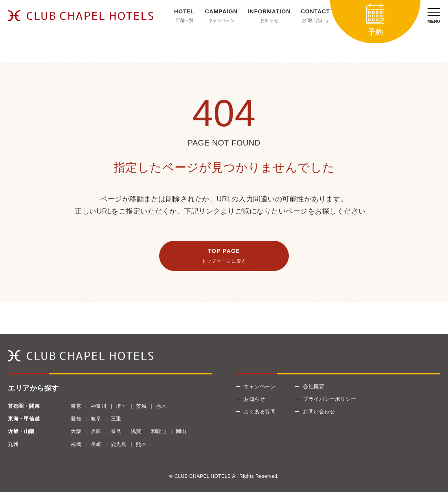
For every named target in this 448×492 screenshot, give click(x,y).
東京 (76, 406)
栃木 (161, 406)
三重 (116, 419)
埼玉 (121, 406)
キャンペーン (221, 20)
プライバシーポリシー (330, 399)
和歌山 (159, 431)
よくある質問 (260, 412)
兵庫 (96, 431)
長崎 (96, 444)
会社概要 (314, 386)
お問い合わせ (315, 20)
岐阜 (96, 419)
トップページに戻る (224, 261)
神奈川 (99, 406)
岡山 (181, 431)
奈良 (116, 431)
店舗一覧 (184, 20)
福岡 (76, 444)
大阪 (76, 431)
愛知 (76, 419)
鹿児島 (119, 444)
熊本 (141, 444)
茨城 (141, 406)
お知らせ (269, 20)
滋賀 (136, 431)
